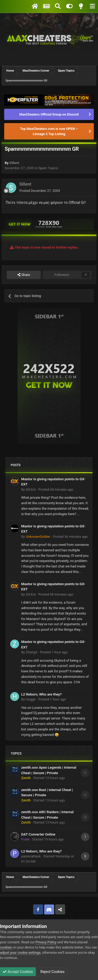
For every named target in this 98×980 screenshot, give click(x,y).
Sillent (14, 163)
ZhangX (31, 652)
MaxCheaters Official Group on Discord (49, 114)
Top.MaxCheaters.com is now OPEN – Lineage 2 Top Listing (49, 131)
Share (24, 275)
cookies (6, 947)
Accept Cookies (18, 972)
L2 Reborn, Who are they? (41, 694)
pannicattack (31, 856)
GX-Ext (31, 489)
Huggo (31, 699)
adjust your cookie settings (20, 953)
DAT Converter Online (38, 834)
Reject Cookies (52, 972)
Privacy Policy (46, 942)
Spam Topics (48, 168)
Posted (40, 191)
